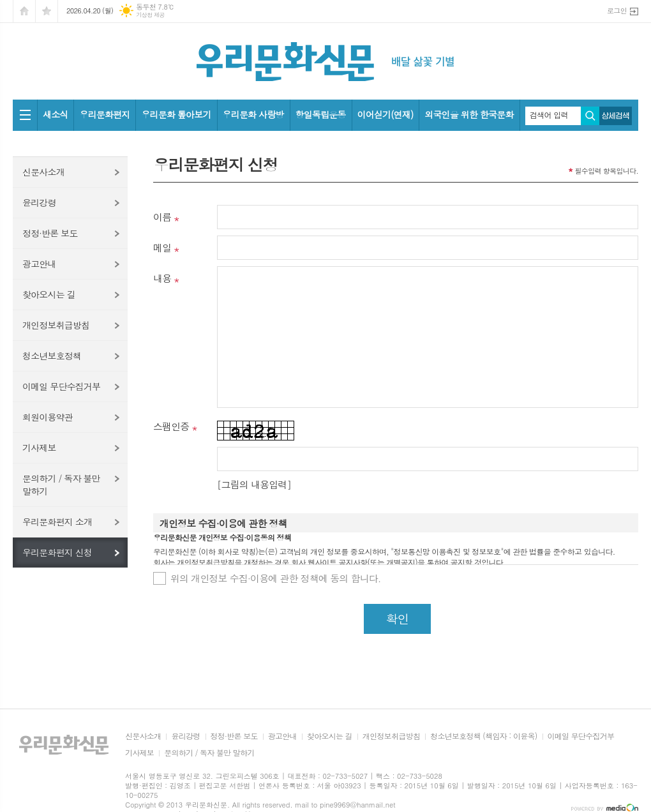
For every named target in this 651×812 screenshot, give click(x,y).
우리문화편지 (104, 114)
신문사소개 (43, 172)
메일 (162, 247)
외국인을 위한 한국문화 (469, 114)
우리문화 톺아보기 (176, 114)
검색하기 (590, 116)
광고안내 (39, 264)
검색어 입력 (549, 115)
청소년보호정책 (52, 356)
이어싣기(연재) (385, 114)
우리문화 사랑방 (253, 114)
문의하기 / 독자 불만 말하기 (61, 485)
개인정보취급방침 (56, 325)
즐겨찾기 (47, 11)
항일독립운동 (321, 114)
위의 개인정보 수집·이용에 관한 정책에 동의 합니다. (276, 578)
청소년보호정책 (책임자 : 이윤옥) (483, 736)
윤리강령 (39, 202)
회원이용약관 (48, 417)
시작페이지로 (24, 11)
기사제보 (39, 447)
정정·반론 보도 (50, 233)
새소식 (55, 114)
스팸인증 (171, 426)
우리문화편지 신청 (57, 552)
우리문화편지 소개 (57, 522)
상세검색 (616, 116)
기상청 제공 (150, 15)
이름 (162, 217)
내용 (162, 278)
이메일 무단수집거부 (61, 386)
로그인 (617, 11)
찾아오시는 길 (49, 294)
